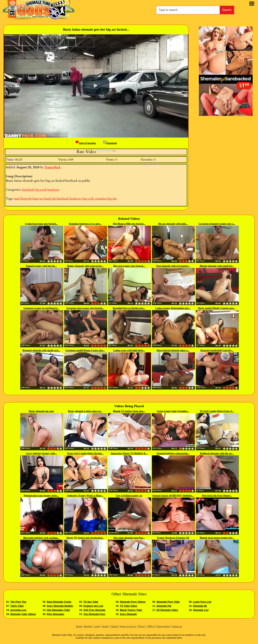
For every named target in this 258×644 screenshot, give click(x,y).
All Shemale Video (167, 610)
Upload (114, 626)
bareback (28, 190)
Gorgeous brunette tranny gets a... (217, 224)
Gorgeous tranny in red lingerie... (41, 308)
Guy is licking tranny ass (129, 496)
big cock (41, 190)
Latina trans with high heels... (129, 350)
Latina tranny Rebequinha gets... (173, 308)
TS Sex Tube (91, 602)
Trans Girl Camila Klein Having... (85, 453)
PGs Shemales (55, 614)
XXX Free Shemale (94, 610)
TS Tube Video (128, 606)
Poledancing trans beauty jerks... (41, 496)
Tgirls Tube (17, 606)
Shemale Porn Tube (168, 602)
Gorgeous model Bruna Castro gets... (85, 350)
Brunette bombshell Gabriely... (217, 350)
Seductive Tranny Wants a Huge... (85, 496)
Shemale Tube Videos (23, 614)
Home (79, 626)
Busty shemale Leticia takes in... (85, 411)
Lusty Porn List (202, 602)
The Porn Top (18, 602)
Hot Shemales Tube (58, 610)
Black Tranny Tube (131, 610)
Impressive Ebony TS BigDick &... (129, 453)
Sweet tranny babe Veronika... (173, 411)
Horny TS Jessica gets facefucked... (85, 538)
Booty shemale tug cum (41, 411)
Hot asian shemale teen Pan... (129, 538)
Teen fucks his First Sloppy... (217, 496)
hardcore (53, 190)
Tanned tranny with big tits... (41, 266)
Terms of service (128, 626)
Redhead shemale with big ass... (217, 453)
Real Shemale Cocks (59, 602)
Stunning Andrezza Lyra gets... (85, 224)
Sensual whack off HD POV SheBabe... (173, 496)
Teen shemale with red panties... (173, 266)
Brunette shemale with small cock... (41, 350)
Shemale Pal (164, 606)
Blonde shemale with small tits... (217, 266)
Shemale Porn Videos (133, 602)
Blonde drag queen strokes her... (217, 538)
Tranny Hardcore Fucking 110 (173, 538)
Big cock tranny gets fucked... (129, 266)
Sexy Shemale (128, 614)
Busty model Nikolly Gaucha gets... (217, 308)
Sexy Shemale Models (60, 606)
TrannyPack (53, 167)
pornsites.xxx (18, 610)
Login (97, 626)
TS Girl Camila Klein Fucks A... (217, 411)
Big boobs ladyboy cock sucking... (41, 538)
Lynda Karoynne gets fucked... (41, 224)
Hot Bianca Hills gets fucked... (129, 224)
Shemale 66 (200, 606)
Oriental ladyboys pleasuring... (173, 453)
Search (227, 10)
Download (110, 143)
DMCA (151, 626)
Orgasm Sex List (93, 606)
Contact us (177, 626)
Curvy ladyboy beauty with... (41, 453)
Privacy (142, 626)
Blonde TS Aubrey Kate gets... (129, 411)
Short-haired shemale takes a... (173, 350)
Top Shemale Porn (94, 614)
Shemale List (201, 610)
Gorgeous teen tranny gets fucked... (85, 308)
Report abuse (163, 626)
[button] (96, 86)
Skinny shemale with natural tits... (85, 266)
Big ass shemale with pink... (173, 224)
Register (88, 626)
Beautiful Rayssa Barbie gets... (129, 308)
